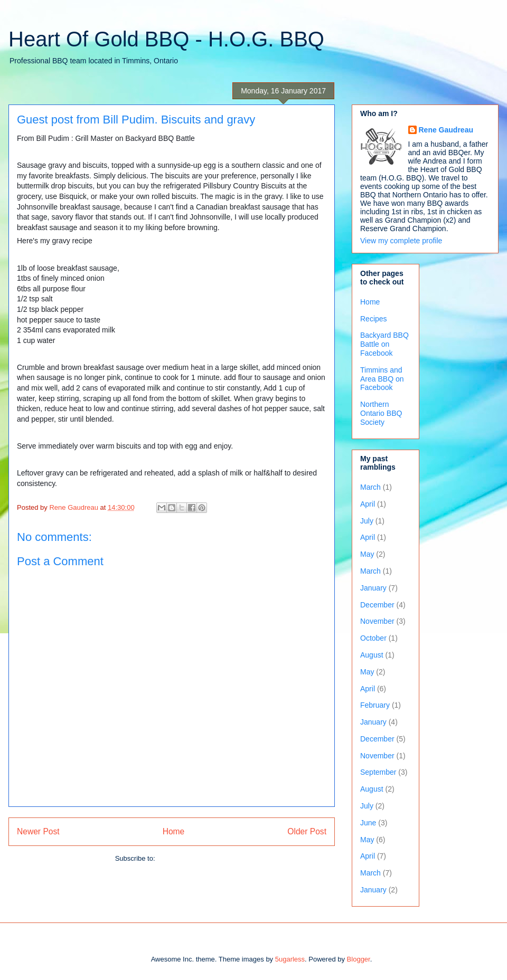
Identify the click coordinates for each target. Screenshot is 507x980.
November (377, 621)
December (377, 605)
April (368, 504)
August (372, 655)
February (375, 705)
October (373, 638)
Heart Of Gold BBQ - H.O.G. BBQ (166, 39)
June (368, 823)
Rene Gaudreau (446, 130)
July (367, 521)
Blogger (359, 959)
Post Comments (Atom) (193, 858)
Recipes (374, 319)
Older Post (307, 831)
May (367, 554)
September (378, 772)
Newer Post (38, 831)
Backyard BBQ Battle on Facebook (384, 344)
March (370, 487)
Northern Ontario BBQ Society (381, 413)
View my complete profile (401, 241)
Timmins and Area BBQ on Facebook (382, 379)
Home (174, 831)
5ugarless (290, 959)
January (373, 588)
